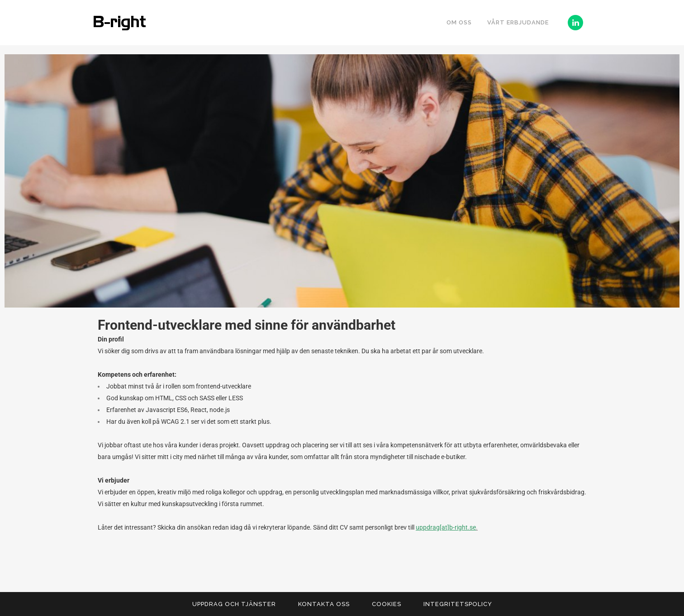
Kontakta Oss (324, 604)
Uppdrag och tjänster (234, 604)
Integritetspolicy (458, 604)
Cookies (387, 604)
